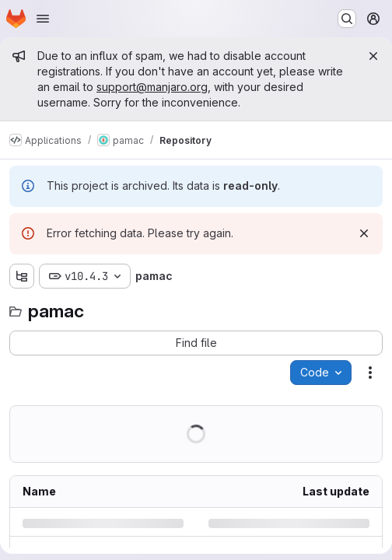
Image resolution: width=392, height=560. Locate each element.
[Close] (373, 56)
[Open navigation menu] (43, 19)
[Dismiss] (364, 233)
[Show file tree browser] (22, 276)
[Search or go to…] (347, 19)
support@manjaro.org (152, 87)
